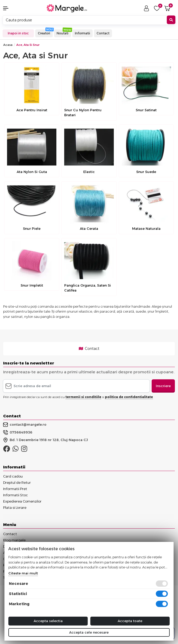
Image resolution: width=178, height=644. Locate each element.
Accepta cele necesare (89, 632)
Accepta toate (130, 621)
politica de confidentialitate (129, 397)
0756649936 (18, 432)
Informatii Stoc (16, 495)
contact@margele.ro (25, 425)
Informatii (82, 33)
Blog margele (14, 540)
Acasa (8, 45)
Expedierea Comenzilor (22, 501)
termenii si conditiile (83, 397)
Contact (103, 33)
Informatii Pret (15, 489)
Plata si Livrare (15, 507)
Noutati (63, 33)
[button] (15, 8)
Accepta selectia (48, 621)
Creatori (44, 33)
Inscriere (163, 386)
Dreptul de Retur (17, 482)
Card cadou (13, 476)
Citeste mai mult (23, 573)
